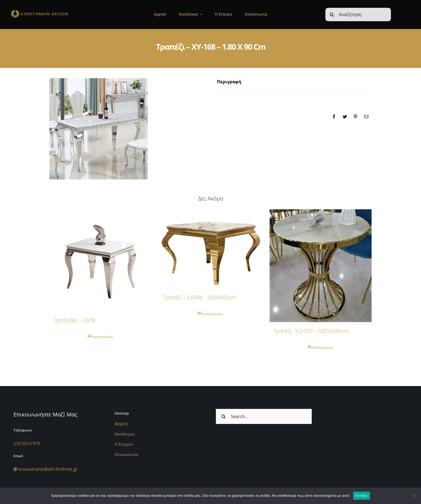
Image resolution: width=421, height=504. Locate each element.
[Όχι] (414, 496)
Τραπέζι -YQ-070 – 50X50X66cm (311, 331)
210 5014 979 (27, 444)
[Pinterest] (355, 117)
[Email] (366, 117)
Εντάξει (362, 496)
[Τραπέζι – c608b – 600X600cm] (210, 249)
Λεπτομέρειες (102, 337)
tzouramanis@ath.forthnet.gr (48, 469)
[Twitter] (345, 117)
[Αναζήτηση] (358, 15)
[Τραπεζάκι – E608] (100, 260)
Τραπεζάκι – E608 (74, 320)
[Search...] (264, 416)
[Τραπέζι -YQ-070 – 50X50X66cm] (321, 266)
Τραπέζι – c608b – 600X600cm (200, 297)
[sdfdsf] (50, 11)
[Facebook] (334, 117)
